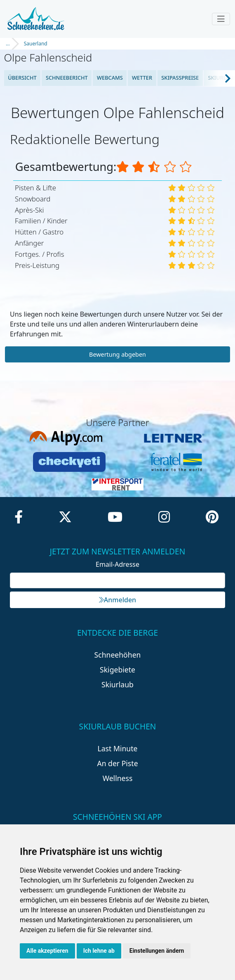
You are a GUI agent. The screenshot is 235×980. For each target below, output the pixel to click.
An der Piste (117, 763)
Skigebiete (117, 670)
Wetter (142, 78)
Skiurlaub (117, 684)
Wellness (118, 778)
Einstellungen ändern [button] (157, 951)
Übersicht (22, 78)
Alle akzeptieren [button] (47, 951)
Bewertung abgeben (117, 354)
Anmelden (117, 600)
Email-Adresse (117, 564)
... (8, 44)
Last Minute (118, 748)
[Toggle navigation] (221, 19)
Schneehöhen (118, 655)
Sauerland (36, 44)
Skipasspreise (180, 78)
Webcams (110, 78)
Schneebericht (67, 78)
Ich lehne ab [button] (99, 951)
